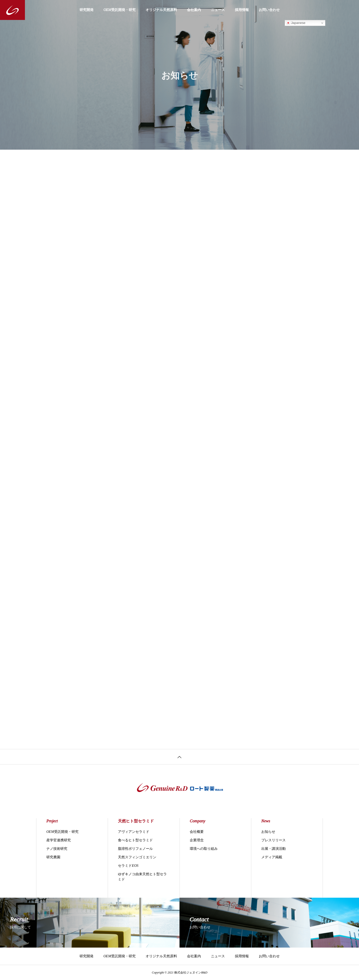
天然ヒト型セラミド (136, 821)
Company (197, 821)
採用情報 (242, 10)
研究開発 (87, 10)
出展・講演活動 (273, 849)
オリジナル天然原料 (161, 10)
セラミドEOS (128, 866)
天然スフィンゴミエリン (137, 857)
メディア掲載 (272, 857)
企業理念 (197, 840)
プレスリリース (273, 840)
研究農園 (53, 857)
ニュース (218, 10)
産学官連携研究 (59, 840)
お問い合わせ (269, 10)
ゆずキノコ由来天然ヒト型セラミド (142, 877)
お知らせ (268, 832)
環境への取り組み (204, 849)
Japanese (296, 23)
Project (52, 821)
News (266, 821)
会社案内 (194, 10)
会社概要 (197, 832)
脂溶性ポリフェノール (135, 849)
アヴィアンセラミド (134, 832)
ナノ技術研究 (57, 849)
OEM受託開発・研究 (120, 10)
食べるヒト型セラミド (135, 840)
